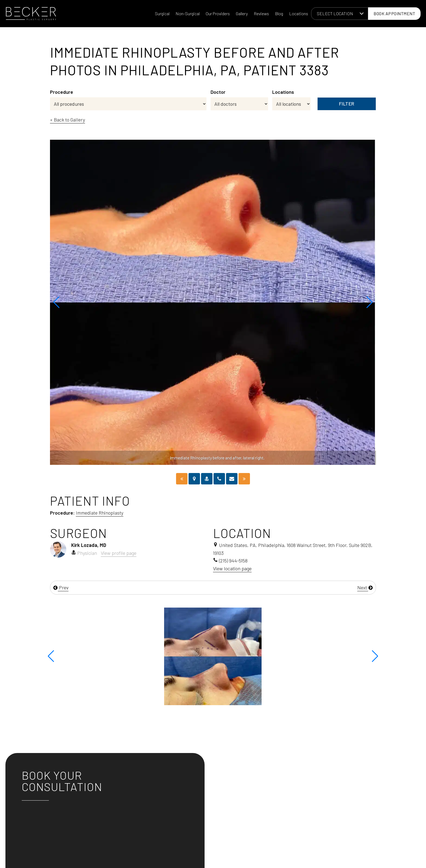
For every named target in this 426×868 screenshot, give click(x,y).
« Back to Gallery (68, 120)
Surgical (162, 13)
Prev (61, 587)
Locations (299, 13)
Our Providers (218, 13)
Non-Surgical (188, 13)
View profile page (119, 553)
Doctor (218, 92)
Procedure (62, 92)
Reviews (261, 13)
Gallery (242, 13)
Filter (347, 104)
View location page (232, 568)
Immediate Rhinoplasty (100, 513)
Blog (279, 13)
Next (365, 587)
